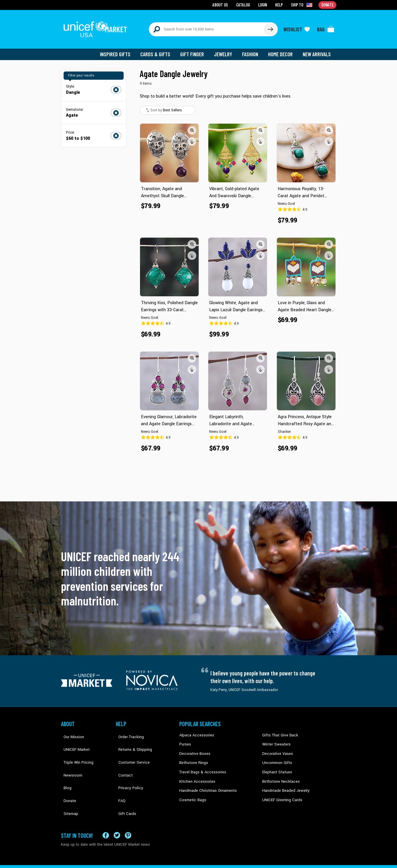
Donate (67, 775)
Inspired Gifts (119, 50)
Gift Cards (124, 784)
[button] (192, 126)
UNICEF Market (73, 739)
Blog (65, 766)
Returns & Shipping (131, 739)
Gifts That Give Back (278, 731)
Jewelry (225, 50)
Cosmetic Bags (192, 793)
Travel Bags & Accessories (201, 766)
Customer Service (130, 748)
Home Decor (281, 50)
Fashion (252, 50)
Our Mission (71, 731)
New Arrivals (317, 50)
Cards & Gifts (159, 50)
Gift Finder (195, 50)
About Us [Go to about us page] (222, 5)
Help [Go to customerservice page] (280, 5)
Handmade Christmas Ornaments (207, 784)
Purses (185, 739)
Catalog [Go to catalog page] (244, 5)
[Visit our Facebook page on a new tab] (106, 812)
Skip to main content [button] (198, 0)
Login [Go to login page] (263, 5)
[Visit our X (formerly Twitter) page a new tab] (117, 812)
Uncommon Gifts (276, 757)
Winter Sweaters (275, 739)
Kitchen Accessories (196, 775)
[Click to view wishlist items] (297, 27)
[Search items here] (207, 27)
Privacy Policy (127, 766)
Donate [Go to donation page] (328, 5)
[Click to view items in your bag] (326, 27)
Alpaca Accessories (195, 731)
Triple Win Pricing (75, 748)
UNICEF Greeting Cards (281, 793)
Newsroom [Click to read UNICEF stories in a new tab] (70, 757)
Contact (122, 757)
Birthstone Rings (193, 757)
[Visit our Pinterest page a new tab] (128, 812)
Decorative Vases (276, 748)
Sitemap (68, 784)
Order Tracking (127, 731)
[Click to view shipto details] (303, 5)
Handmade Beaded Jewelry (284, 784)
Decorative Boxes (193, 748)
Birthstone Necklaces (279, 775)
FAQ (119, 775)
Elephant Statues (276, 766)
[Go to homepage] (98, 27)
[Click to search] (270, 27)
